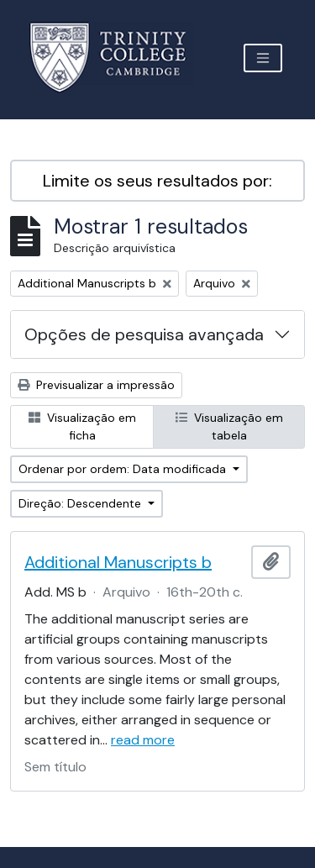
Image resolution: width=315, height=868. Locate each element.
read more (143, 740)
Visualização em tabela (229, 426)
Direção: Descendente (81, 503)
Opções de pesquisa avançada (144, 334)
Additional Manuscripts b (118, 562)
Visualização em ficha (82, 426)
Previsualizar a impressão (96, 385)
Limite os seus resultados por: (157, 181)
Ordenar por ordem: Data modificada (124, 469)
